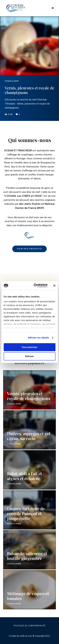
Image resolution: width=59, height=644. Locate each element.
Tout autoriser (30, 347)
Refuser (30, 356)
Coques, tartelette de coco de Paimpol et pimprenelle (26, 513)
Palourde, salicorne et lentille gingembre (27, 556)
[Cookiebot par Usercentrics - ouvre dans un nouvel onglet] (35, 286)
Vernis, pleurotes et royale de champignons (29, 90)
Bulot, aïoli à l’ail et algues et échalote (24, 476)
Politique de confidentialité (30, 626)
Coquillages (12, 81)
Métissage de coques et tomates (28, 596)
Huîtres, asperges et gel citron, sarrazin (29, 436)
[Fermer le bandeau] (54, 286)
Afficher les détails (38, 338)
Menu (53, 8)
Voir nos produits (29, 249)
